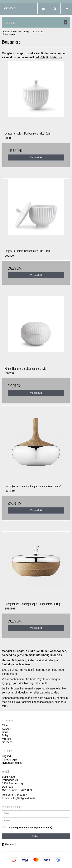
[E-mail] (36, 820)
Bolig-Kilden (8, 8)
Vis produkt (36, 157)
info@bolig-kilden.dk (23, 798)
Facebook (11, 844)
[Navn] (36, 813)
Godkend (36, 836)
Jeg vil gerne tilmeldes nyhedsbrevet (34, 827)
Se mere (7, 742)
